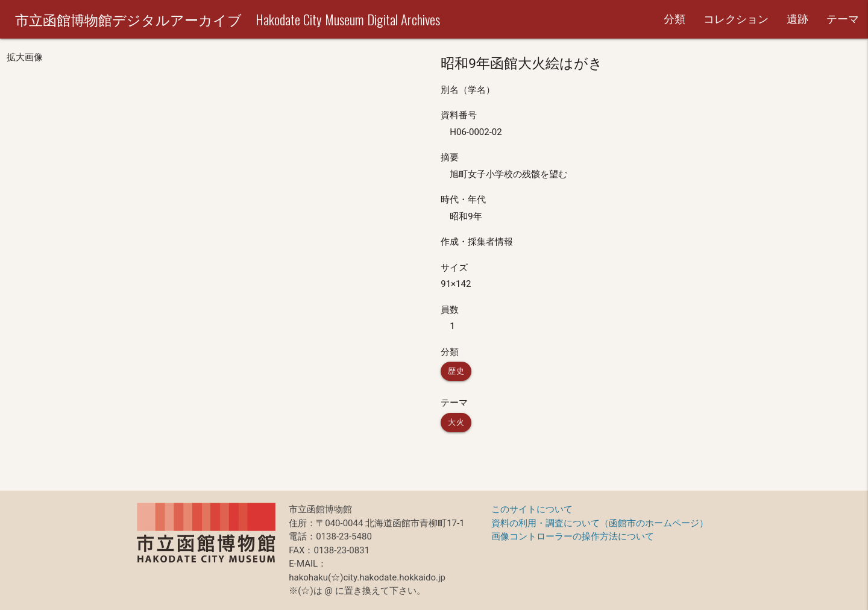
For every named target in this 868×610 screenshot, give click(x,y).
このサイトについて (532, 509)
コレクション (736, 19)
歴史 (456, 371)
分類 (675, 19)
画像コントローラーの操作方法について (573, 536)
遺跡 (797, 19)
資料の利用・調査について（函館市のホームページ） (600, 523)
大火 (456, 422)
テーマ (843, 19)
